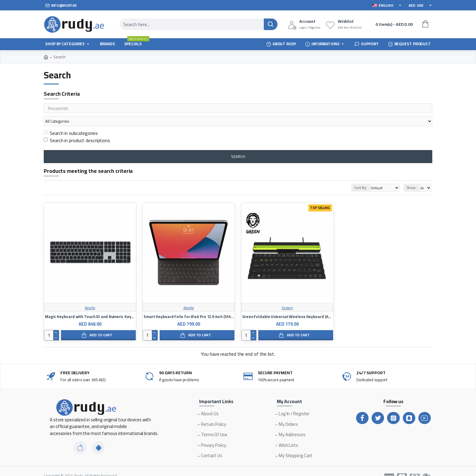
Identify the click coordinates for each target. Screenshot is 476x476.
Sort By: (353, 176)
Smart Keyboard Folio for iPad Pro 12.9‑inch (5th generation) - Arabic (189, 305)
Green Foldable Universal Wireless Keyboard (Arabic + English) (287, 305)
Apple (90, 296)
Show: (411, 176)
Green (287, 296)
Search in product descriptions (77, 129)
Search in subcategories (71, 122)
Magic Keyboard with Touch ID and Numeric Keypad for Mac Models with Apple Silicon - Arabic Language (90, 305)
